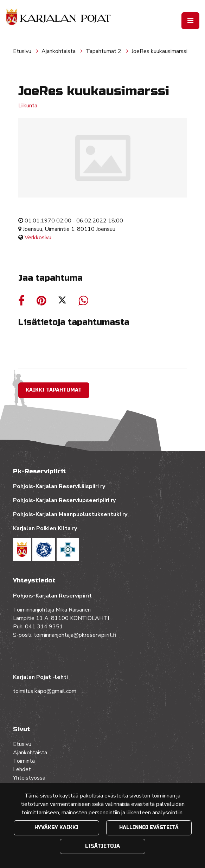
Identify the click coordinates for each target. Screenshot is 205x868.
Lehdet (22, 769)
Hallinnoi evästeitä (149, 827)
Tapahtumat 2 (104, 51)
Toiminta (25, 761)
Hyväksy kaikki (56, 827)
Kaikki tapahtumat (54, 390)
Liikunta (28, 106)
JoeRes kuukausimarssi (159, 51)
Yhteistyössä (29, 778)
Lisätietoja (102, 846)
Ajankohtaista (59, 51)
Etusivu (23, 51)
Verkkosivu (38, 238)
